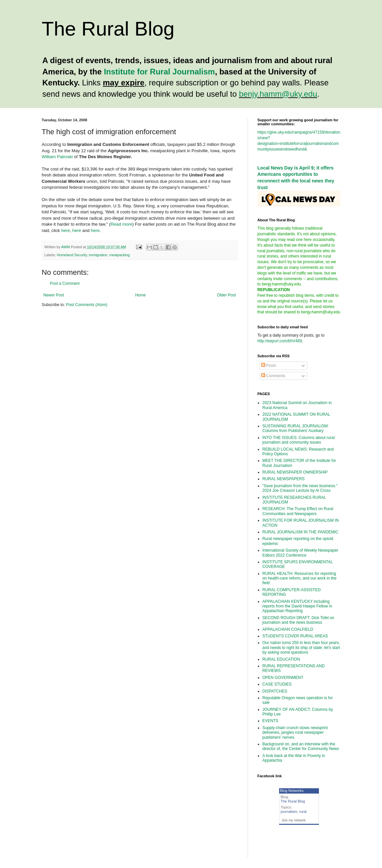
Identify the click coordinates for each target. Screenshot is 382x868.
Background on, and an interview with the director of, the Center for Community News (301, 746)
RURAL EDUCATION (281, 659)
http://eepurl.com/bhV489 (280, 341)
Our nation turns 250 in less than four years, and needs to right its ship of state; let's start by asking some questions (301, 648)
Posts (269, 366)
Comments (273, 376)
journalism (289, 812)
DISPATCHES (275, 691)
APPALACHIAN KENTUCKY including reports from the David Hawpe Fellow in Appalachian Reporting (297, 606)
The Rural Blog (108, 29)
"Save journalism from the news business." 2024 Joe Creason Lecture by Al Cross (300, 488)
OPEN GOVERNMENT (283, 678)
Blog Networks (292, 791)
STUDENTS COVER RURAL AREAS (295, 636)
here (65, 230)
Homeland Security (72, 255)
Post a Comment (65, 283)
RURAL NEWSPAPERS (284, 479)
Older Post (227, 295)
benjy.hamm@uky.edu (278, 94)
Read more (121, 224)
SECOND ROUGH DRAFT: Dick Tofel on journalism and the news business (299, 620)
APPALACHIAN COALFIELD (288, 629)
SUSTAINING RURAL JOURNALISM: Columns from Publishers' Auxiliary (296, 428)
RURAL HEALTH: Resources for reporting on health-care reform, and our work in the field (300, 578)
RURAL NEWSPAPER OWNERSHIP (295, 472)
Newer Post (54, 295)
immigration (98, 255)
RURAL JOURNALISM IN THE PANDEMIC (301, 532)
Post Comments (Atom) (87, 305)
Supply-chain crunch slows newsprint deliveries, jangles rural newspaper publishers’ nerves (295, 733)
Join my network (294, 820)
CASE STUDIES (277, 684)
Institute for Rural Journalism (159, 72)
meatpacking (120, 255)
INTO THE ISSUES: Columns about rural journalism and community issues (299, 440)
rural (303, 812)
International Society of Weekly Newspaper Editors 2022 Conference (301, 553)
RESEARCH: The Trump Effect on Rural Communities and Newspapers (298, 511)
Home (140, 295)
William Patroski (57, 157)
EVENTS (270, 721)
